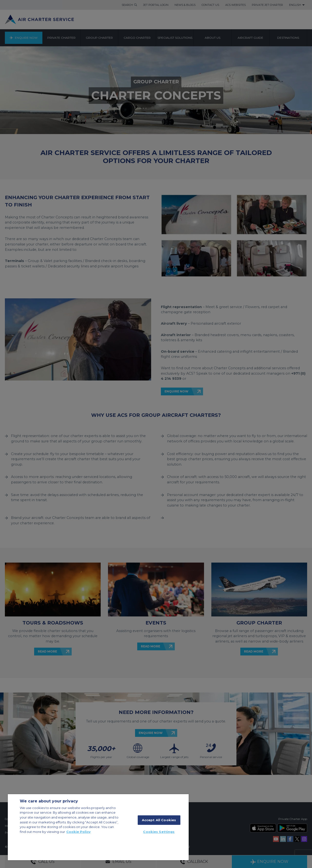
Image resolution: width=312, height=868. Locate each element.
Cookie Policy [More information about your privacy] (78, 832)
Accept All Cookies (159, 820)
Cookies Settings (159, 832)
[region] (98, 827)
